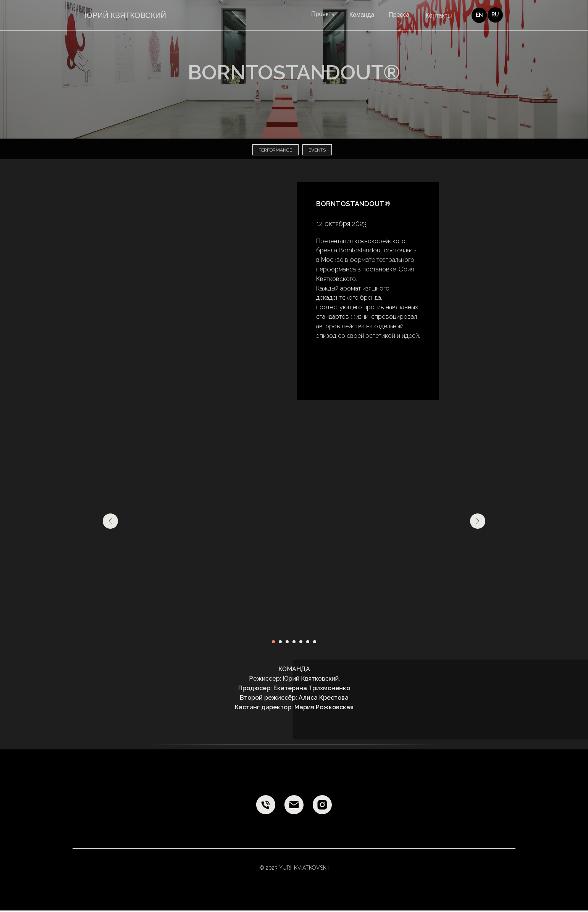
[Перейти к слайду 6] (308, 643)
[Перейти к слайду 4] (294, 643)
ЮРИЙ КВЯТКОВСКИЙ (125, 15)
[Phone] (266, 806)
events (318, 151)
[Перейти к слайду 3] (287, 643)
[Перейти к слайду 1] (273, 643)
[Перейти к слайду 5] (301, 643)
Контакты (439, 15)
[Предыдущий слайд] (110, 523)
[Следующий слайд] (478, 523)
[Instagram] (322, 806)
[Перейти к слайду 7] (315, 643)
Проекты (323, 14)
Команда (362, 15)
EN (479, 15)
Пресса (399, 15)
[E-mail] (294, 806)
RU (495, 15)
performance (275, 151)
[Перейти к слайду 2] (280, 643)
